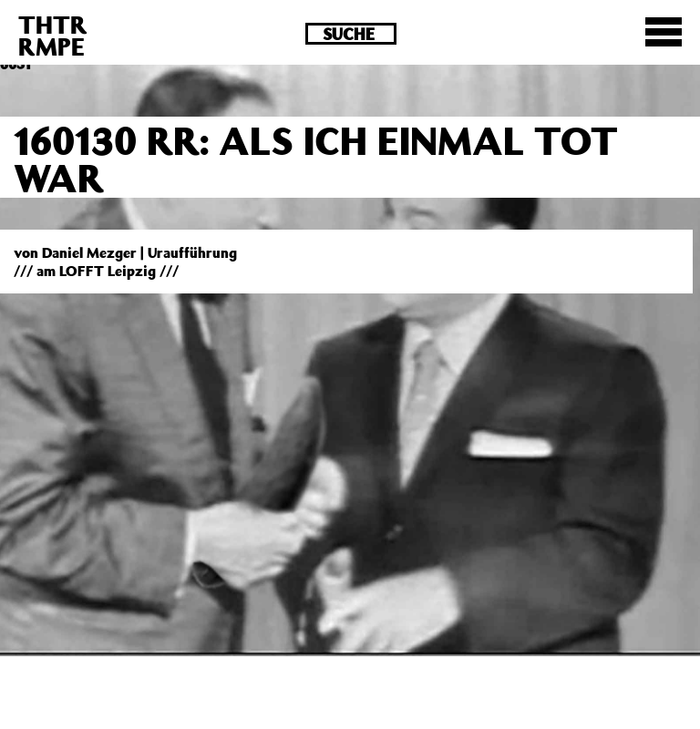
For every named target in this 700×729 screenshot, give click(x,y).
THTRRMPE (53, 35)
